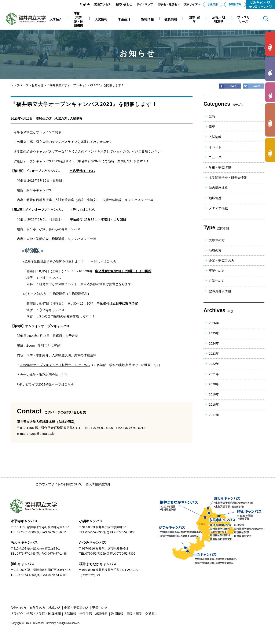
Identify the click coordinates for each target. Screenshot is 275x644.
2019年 (214, 394)
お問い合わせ (124, 4)
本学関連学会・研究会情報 (228, 178)
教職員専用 (235, 4)
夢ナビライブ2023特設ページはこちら (47, 384)
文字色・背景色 (167, 4)
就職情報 (101, 614)
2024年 (214, 343)
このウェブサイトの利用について (59, 484)
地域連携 (215, 198)
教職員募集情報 (220, 291)
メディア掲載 (218, 208)
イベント (215, 147)
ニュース (215, 157)
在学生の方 (217, 281)
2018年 (214, 404)
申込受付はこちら (82, 171)
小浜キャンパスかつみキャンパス (261, 4)
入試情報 (76, 118)
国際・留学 (134, 614)
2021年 (214, 374)
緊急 (212, 116)
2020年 (214, 384)
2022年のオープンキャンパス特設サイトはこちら (55, 365)
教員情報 (117, 614)
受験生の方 (44, 118)
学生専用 (213, 4)
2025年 (214, 333)
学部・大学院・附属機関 (44, 614)
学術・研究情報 (220, 167)
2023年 (214, 353)
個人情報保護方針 (98, 484)
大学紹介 (17, 614)
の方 (270, 44)
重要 (212, 127)
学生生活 (86, 614)
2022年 (214, 364)
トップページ (19, 85)
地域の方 (61, 118)
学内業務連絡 (218, 188)
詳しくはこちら (84, 210)
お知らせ (37, 85)
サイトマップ (145, 4)
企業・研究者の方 (221, 260)
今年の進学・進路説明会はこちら (44, 375)
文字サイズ (191, 4)
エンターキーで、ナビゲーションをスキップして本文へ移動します (48, 2)
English (85, 4)
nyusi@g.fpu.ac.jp (42, 434)
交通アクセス (103, 4)
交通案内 (151, 614)
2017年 (214, 415)
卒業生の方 (217, 271)
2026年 (214, 323)
